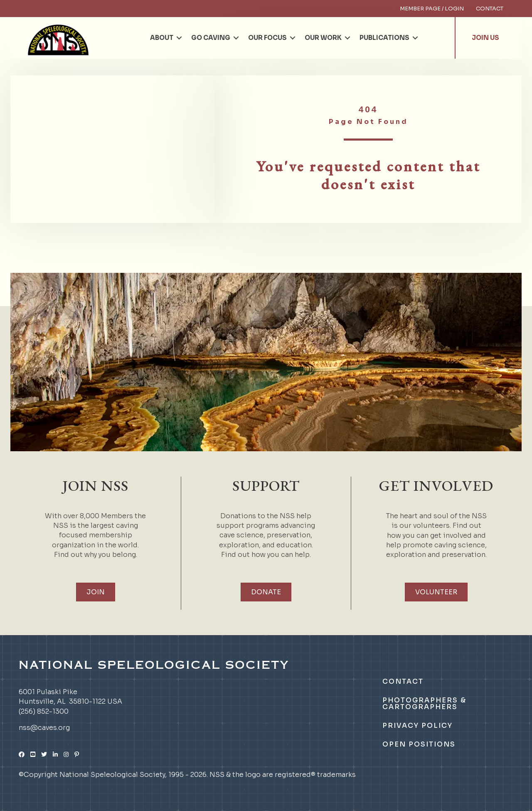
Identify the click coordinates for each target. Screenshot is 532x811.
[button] (179, 38)
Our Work (323, 38)
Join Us (485, 38)
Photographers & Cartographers (424, 703)
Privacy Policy (417, 726)
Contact (490, 9)
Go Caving (211, 38)
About (162, 38)
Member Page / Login (432, 9)
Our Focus (267, 38)
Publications (384, 38)
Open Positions (419, 744)
